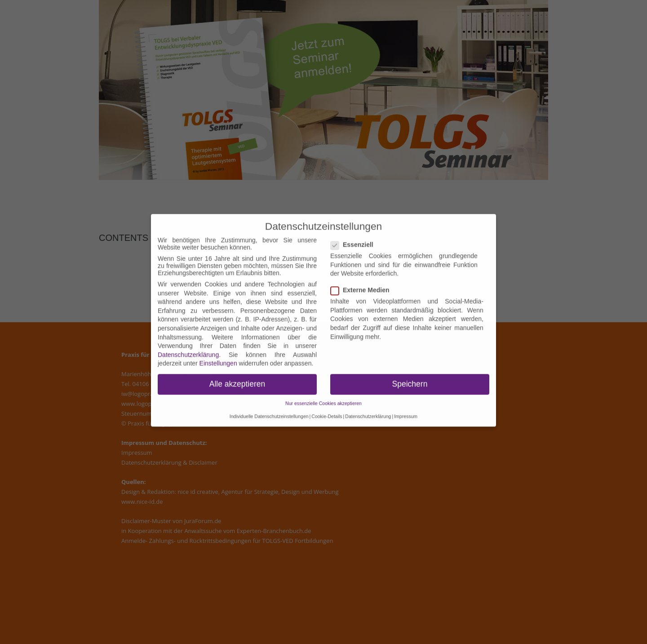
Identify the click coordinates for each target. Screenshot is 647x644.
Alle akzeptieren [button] (237, 378)
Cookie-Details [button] (327, 411)
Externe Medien (363, 284)
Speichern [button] (410, 378)
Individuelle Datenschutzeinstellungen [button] (269, 411)
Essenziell (355, 239)
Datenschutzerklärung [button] (368, 411)
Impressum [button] (406, 411)
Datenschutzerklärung (188, 349)
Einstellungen (218, 358)
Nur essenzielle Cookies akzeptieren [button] (323, 398)
